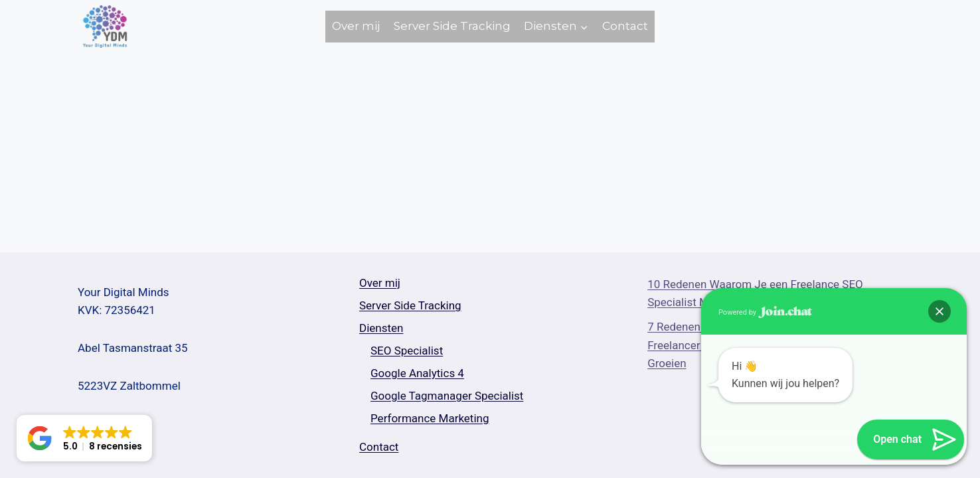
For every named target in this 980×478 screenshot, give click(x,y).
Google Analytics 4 (417, 373)
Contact (625, 26)
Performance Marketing (430, 418)
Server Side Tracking (452, 26)
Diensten (381, 328)
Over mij (356, 26)
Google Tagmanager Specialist (447, 396)
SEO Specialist (407, 351)
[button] (939, 311)
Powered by (765, 312)
